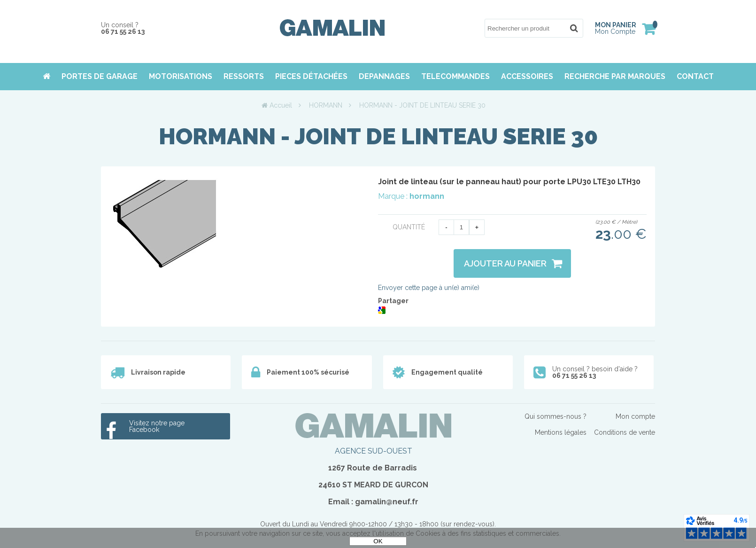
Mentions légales (561, 432)
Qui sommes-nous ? (555, 416)
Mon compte (635, 416)
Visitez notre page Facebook (157, 426)
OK (378, 541)
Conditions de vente (625, 432)
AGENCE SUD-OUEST (374, 451)
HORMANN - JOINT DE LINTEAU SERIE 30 (378, 136)
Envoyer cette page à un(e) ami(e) (429, 288)
